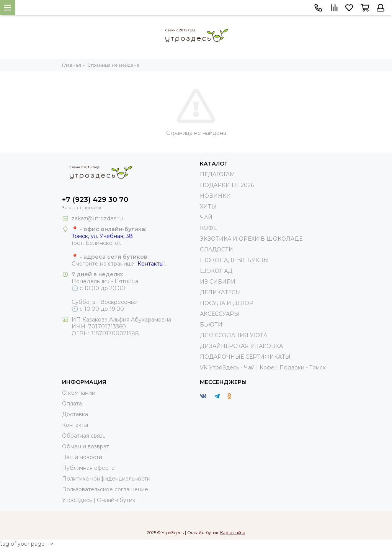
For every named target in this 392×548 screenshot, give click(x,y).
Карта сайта (233, 533)
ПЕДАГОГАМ (217, 174)
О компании (79, 393)
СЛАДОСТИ (216, 249)
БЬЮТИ (211, 325)
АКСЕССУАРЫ (220, 314)
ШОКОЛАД (216, 271)
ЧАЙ (206, 217)
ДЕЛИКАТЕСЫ (220, 292)
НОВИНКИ (215, 196)
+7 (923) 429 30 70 (95, 200)
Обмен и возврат (86, 446)
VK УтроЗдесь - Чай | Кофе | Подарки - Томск (263, 368)
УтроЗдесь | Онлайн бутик (99, 500)
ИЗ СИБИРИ (218, 282)
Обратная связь (84, 436)
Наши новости (82, 457)
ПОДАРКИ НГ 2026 (227, 185)
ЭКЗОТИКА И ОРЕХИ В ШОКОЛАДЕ (251, 239)
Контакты (150, 264)
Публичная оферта (88, 468)
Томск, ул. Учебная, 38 (102, 236)
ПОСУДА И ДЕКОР (227, 303)
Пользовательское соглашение (105, 489)
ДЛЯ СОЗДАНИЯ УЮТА (234, 335)
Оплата (72, 404)
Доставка (75, 414)
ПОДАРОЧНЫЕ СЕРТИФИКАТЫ (245, 357)
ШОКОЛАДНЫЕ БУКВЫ (234, 260)
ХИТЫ (208, 207)
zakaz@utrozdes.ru (97, 218)
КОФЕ (208, 228)
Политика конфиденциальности (106, 479)
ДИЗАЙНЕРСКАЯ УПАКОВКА (241, 346)
